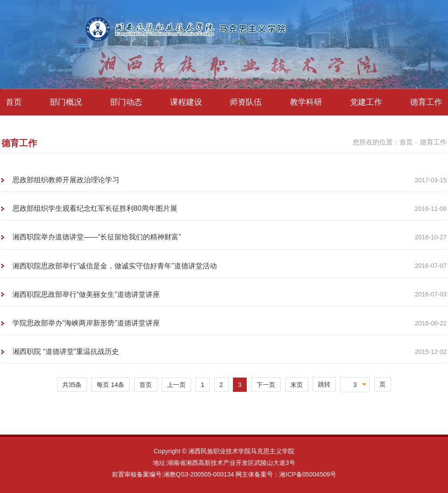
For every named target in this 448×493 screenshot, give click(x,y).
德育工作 (426, 102)
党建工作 (366, 102)
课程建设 (186, 102)
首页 (14, 102)
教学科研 (306, 102)
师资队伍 (246, 102)
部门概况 (66, 102)
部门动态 (126, 102)
